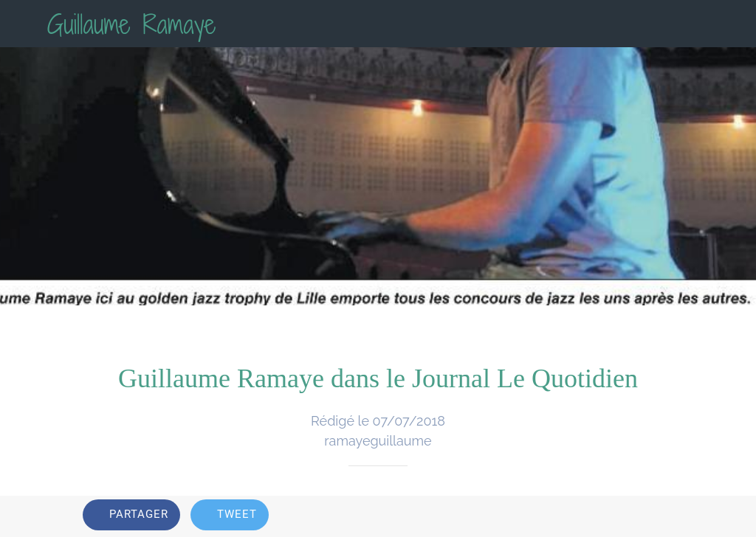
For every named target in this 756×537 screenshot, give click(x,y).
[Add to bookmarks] (656, 516)
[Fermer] (24, 24)
